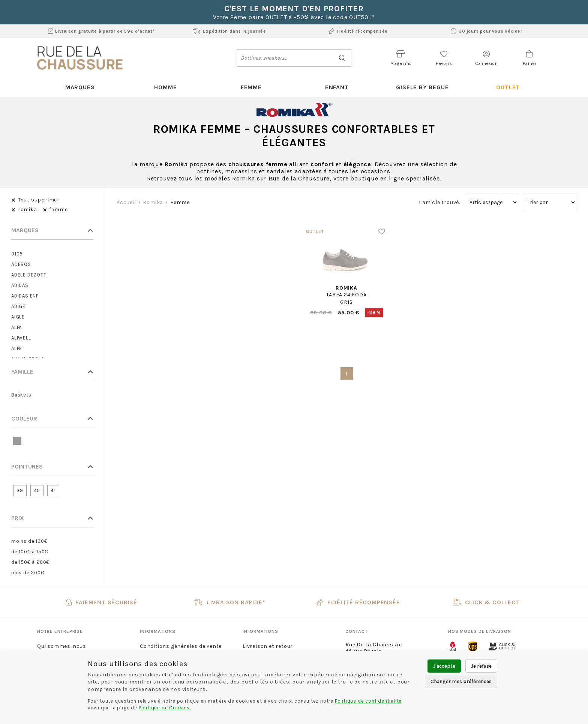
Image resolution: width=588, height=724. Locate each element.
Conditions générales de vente (181, 646)
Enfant (337, 87)
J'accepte (444, 666)
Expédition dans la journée (230, 31)
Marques (80, 87)
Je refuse (481, 666)
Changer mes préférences (461, 681)
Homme (165, 87)
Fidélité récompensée (358, 31)
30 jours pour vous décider (487, 31)
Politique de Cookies (164, 708)
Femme (251, 87)
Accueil (126, 202)
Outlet (508, 87)
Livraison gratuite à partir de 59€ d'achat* (101, 31)
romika (153, 202)
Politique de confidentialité (368, 701)
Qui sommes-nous (62, 646)
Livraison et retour (268, 646)
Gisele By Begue (422, 87)
